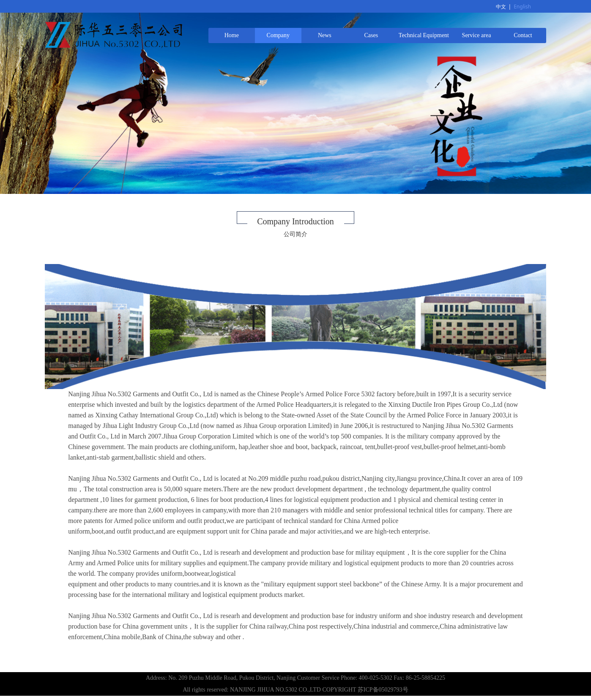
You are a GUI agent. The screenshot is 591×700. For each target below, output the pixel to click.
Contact (523, 35)
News (325, 35)
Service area (477, 35)
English (522, 7)
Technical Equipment (424, 35)
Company (278, 35)
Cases (371, 35)
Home (232, 35)
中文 (501, 7)
